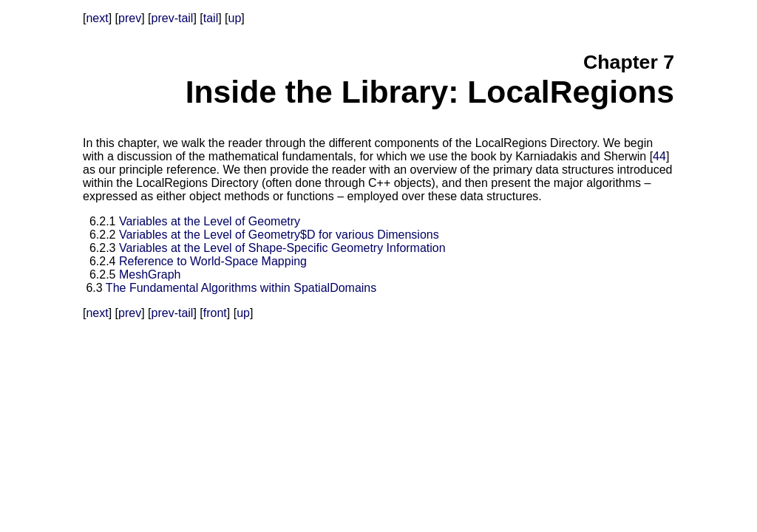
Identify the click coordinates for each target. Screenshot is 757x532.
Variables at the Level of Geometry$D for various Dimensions (279, 235)
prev (130, 18)
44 (659, 156)
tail (211, 18)
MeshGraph (150, 274)
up (235, 18)
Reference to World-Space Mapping (213, 261)
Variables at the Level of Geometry (210, 221)
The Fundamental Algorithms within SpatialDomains (241, 288)
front (215, 313)
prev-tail (173, 18)
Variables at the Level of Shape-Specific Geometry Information (282, 248)
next (97, 18)
